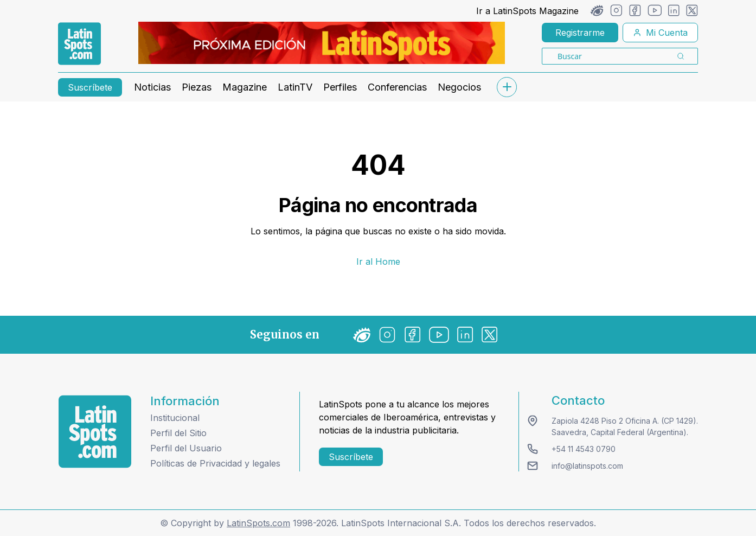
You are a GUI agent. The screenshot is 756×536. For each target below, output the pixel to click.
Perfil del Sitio (178, 433)
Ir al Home (378, 261)
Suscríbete (90, 87)
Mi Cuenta (660, 33)
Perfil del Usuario (186, 448)
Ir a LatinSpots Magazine (527, 11)
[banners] (322, 43)
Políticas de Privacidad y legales (215, 463)
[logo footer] (95, 432)
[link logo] (79, 44)
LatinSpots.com (258, 523)
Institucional (175, 418)
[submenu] (507, 87)
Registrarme (580, 33)
